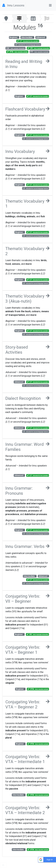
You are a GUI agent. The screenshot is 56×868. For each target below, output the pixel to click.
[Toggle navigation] (50, 5)
